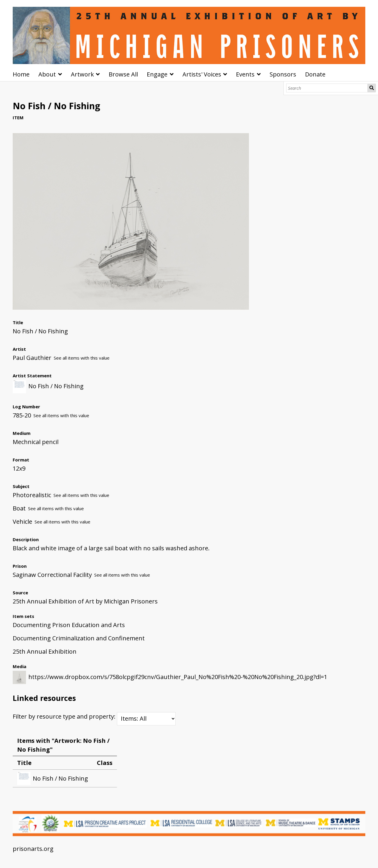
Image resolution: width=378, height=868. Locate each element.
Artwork (82, 74)
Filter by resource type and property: (94, 716)
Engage (157, 74)
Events (245, 74)
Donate (315, 74)
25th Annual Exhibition (45, 651)
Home (21, 74)
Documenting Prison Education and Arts (69, 625)
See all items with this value (82, 358)
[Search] (327, 88)
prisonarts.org (33, 849)
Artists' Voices (202, 74)
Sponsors (283, 74)
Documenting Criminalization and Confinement (79, 638)
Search (372, 88)
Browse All (123, 74)
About (47, 74)
